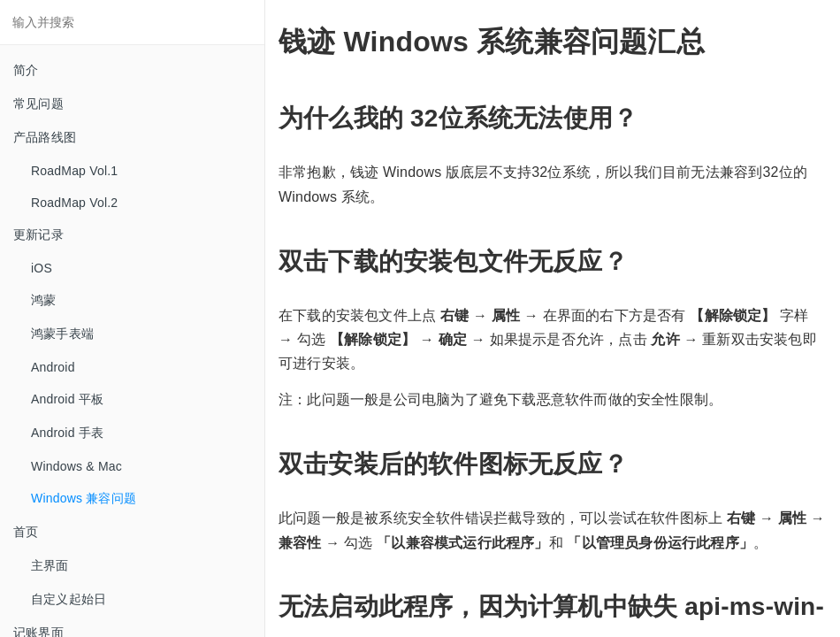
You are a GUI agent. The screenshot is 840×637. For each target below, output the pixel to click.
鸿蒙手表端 (62, 334)
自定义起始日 (69, 599)
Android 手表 (67, 433)
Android (53, 367)
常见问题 (38, 104)
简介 (26, 70)
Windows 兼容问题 (84, 498)
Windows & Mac (76, 466)
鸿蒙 (43, 300)
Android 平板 (67, 399)
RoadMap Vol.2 (74, 203)
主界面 (50, 565)
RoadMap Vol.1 (74, 171)
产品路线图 (45, 137)
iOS (42, 268)
